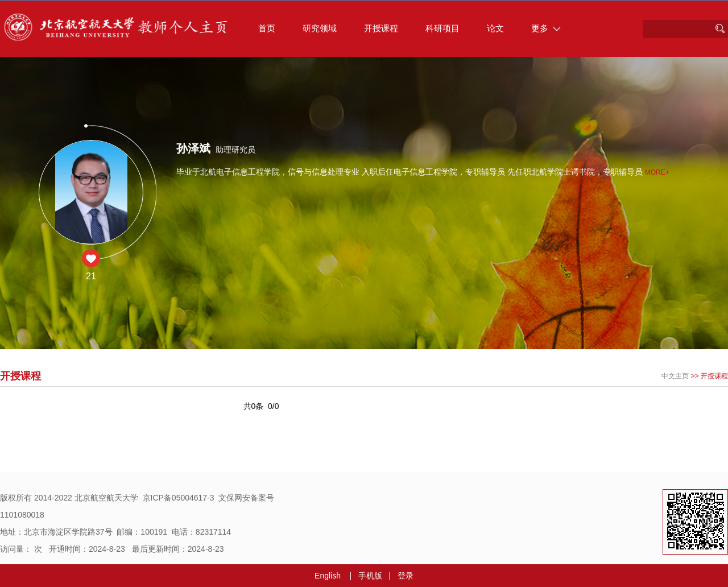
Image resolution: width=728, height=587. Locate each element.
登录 (406, 576)
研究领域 (320, 28)
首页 (267, 28)
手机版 (370, 576)
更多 (546, 28)
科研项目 (442, 28)
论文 (495, 28)
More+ (657, 172)
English (328, 576)
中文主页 (675, 376)
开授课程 (381, 28)
